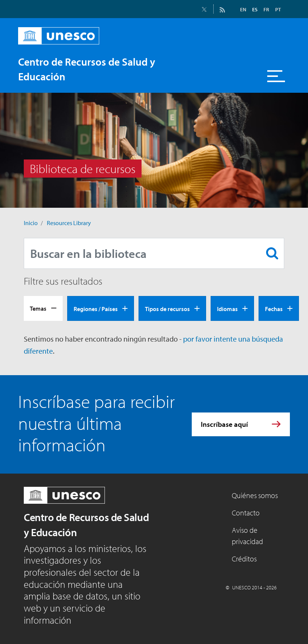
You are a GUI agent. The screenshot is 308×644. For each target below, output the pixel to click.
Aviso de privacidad (247, 536)
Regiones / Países (96, 309)
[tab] (43, 308)
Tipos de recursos (167, 309)
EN (243, 9)
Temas (38, 308)
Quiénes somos (255, 495)
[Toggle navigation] (276, 76)
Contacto (246, 513)
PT (278, 9)
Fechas (274, 309)
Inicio (31, 223)
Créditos (244, 559)
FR (266, 9)
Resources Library (69, 223)
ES (255, 9)
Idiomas (227, 309)
